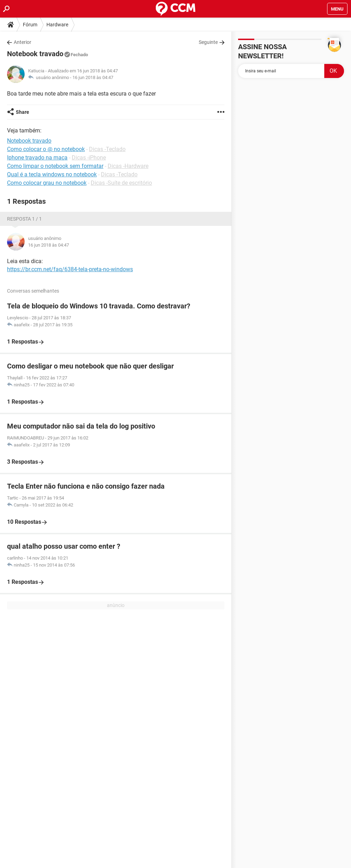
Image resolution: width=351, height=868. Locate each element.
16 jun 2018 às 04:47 (93, 77)
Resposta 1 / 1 (24, 219)
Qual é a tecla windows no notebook (52, 174)
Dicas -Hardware (128, 166)
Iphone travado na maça (37, 158)
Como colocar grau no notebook (47, 183)
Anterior (23, 42)
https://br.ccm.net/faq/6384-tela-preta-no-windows (70, 269)
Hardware (57, 25)
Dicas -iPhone (89, 158)
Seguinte (208, 42)
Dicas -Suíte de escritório (121, 183)
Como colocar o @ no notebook (46, 149)
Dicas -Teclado (107, 149)
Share (23, 112)
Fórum (30, 25)
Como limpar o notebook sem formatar (55, 166)
